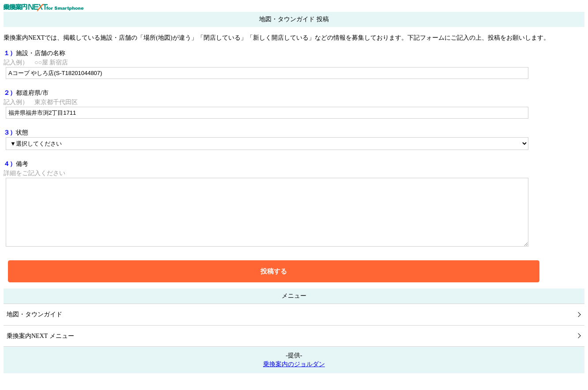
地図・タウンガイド (34, 328)
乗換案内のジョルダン (294, 377)
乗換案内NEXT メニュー (40, 349)
